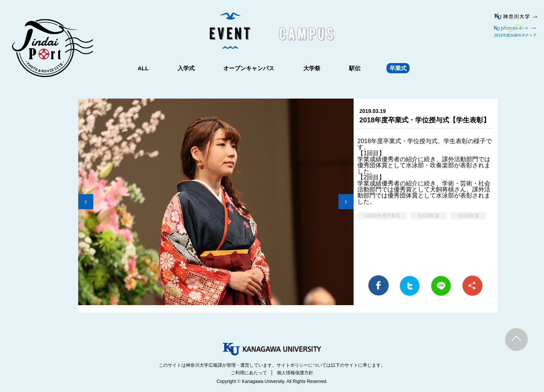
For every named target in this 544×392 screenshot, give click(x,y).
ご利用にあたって (249, 373)
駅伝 (355, 68)
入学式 (186, 68)
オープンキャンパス (249, 68)
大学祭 (312, 68)
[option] (216, 206)
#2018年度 (429, 216)
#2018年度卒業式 (382, 216)
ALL (143, 68)
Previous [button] (86, 202)
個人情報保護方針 (295, 373)
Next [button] (346, 202)
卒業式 (398, 68)
